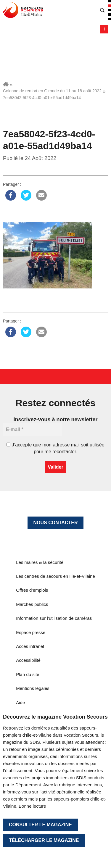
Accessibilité (28, 660)
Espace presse (31, 632)
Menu (104, 29)
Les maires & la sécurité (40, 562)
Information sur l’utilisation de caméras (54, 618)
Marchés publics (32, 604)
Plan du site (28, 674)
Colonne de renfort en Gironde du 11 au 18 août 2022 (52, 91)
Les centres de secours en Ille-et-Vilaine (55, 576)
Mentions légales (33, 688)
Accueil (6, 84)
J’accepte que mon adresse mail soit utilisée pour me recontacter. (55, 448)
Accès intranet (30, 646)
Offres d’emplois (32, 590)
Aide (20, 702)
